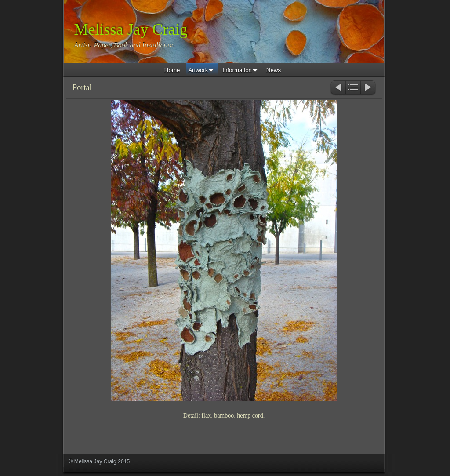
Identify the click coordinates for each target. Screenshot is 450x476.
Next (368, 88)
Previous (338, 88)
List (353, 88)
